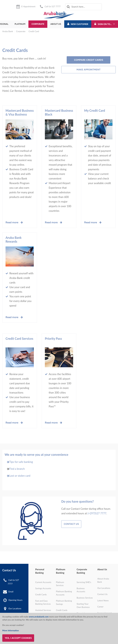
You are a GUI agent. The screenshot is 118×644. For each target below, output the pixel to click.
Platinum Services (60, 584)
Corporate (38, 24)
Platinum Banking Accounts (64, 593)
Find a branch (17, 469)
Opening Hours (15, 600)
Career (100, 607)
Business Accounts (81, 590)
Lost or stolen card (17, 476)
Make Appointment (88, 70)
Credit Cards (41, 595)
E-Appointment (28, 6)
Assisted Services (43, 610)
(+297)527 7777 (97, 513)
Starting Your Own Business (83, 605)
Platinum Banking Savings (64, 602)
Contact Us (71, 524)
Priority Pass (53, 339)
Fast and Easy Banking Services (43, 602)
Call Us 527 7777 (52, 6)
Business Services (85, 598)
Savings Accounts (43, 588)
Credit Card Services (19, 339)
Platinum (20, 24)
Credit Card (34, 31)
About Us (56, 24)
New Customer (80, 24)
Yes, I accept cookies (18, 638)
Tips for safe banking (19, 462)
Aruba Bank (8, 31)
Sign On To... (105, 24)
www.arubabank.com (39, 617)
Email (11, 592)
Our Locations (15, 609)
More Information (11, 630)
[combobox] (83, 7)
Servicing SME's (84, 582)
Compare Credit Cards (89, 60)
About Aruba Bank (103, 580)
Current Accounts (43, 582)
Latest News (103, 601)
